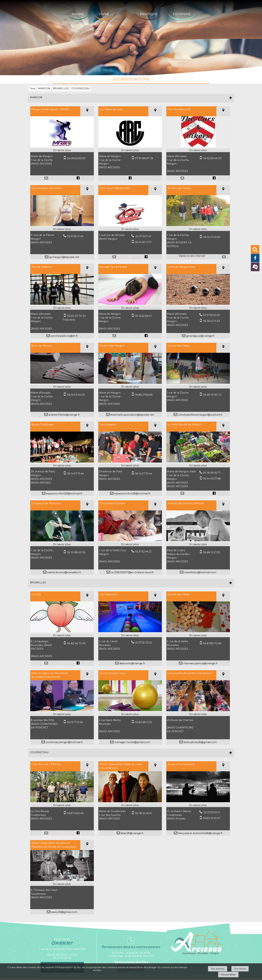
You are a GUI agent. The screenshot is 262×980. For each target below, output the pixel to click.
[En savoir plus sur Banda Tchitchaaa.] (62, 466)
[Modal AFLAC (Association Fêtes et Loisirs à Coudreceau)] (130, 801)
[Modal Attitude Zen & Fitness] (130, 304)
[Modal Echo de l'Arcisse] (62, 383)
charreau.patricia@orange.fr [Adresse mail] (200, 663)
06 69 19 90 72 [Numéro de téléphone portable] (212, 395)
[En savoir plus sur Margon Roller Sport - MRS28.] (62, 150)
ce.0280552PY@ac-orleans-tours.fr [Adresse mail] (132, 572)
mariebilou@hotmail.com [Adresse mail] (200, 572)
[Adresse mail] (46, 178)
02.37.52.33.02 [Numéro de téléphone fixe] (143, 643)
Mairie (78, 14)
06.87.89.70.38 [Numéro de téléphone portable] (212, 643)
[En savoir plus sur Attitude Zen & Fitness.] (130, 308)
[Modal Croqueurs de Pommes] (62, 541)
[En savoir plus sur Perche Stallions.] (62, 308)
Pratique (149, 14)
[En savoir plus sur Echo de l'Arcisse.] (62, 387)
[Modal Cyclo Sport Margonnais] (130, 225)
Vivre (104, 14)
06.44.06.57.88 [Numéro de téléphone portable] (212, 479)
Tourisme (182, 14)
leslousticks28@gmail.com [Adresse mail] (200, 742)
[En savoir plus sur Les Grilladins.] (130, 466)
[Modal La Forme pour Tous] (130, 710)
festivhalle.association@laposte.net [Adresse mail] (132, 415)
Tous (32, 88)
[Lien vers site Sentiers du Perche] (198, 225)
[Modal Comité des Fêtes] (198, 383)
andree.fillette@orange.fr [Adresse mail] (64, 415)
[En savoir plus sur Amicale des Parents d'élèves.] (198, 544)
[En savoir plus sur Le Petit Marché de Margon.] (198, 466)
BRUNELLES (61, 88)
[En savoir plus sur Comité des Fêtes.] (198, 387)
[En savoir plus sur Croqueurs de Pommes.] (62, 544)
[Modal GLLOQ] (62, 631)
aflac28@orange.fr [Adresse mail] (132, 833)
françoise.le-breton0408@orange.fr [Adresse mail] (200, 833)
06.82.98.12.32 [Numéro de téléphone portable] (143, 722)
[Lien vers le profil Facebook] (78, 178)
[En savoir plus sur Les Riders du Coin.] (130, 150)
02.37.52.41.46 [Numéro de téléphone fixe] (75, 236)
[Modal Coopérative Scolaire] (130, 540)
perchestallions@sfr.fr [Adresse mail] (64, 336)
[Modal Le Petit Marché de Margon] (198, 462)
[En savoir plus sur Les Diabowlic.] (130, 635)
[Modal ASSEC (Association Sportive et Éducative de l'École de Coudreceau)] (62, 880)
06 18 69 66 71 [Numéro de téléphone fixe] (212, 473)
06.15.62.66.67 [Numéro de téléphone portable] (143, 316)
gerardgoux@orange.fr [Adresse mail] (200, 336)
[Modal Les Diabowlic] (130, 631)
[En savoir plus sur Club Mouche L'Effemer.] (62, 805)
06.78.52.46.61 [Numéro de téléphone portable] (143, 813)
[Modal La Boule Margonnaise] (198, 304)
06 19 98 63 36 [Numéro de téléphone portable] (76, 552)
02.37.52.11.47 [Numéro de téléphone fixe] (143, 236)
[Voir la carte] (87, 111)
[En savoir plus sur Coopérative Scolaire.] (130, 544)
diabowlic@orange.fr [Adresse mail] (132, 663)
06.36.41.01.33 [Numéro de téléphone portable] (211, 321)
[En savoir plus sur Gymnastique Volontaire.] (62, 229)
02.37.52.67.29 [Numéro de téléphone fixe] (211, 315)
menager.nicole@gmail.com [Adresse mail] (132, 742)
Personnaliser (228, 974)
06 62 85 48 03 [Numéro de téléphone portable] (212, 158)
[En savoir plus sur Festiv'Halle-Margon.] (130, 387)
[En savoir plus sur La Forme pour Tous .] (130, 714)
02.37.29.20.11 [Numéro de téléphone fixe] (211, 812)
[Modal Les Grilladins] (130, 462)
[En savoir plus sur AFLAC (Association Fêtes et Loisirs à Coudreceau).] (130, 805)
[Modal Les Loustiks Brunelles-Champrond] (198, 710)
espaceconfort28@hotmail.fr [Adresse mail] (64, 494)
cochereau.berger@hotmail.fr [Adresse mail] (64, 742)
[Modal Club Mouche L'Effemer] (62, 801)
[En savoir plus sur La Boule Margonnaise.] (198, 308)
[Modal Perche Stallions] (62, 304)
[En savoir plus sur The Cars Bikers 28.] (198, 150)
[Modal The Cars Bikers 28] (198, 146)
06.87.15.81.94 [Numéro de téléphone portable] (75, 813)
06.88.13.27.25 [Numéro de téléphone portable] (211, 552)
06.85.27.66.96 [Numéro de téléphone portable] (144, 395)
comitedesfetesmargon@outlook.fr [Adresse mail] (200, 415)
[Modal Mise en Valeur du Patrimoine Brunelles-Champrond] (62, 710)
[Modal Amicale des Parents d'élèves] (198, 540)
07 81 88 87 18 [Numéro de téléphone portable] (144, 158)
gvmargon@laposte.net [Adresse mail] (64, 257)
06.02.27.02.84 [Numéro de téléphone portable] (212, 237)
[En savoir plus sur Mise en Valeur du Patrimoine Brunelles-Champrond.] (62, 714)
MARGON (44, 88)
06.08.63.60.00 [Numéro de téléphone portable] (76, 158)
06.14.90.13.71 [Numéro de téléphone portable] (143, 242)
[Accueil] (125, 11)
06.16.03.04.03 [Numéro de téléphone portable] (76, 395)
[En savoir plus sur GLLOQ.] (62, 635)
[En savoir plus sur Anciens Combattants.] (198, 805)
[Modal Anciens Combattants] (198, 801)
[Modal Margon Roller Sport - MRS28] (62, 146)
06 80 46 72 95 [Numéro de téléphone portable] (76, 643)
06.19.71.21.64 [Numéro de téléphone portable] (75, 722)
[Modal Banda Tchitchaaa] (62, 462)
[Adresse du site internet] (192, 257)
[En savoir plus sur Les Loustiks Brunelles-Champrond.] (198, 714)
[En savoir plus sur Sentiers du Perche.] (198, 229)
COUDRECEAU (81, 88)
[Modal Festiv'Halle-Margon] (130, 383)
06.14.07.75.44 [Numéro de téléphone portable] (75, 474)
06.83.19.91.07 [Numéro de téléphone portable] (212, 818)
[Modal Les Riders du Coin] (130, 146)
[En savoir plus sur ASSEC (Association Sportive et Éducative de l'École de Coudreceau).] (62, 884)
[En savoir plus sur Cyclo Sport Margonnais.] (130, 229)
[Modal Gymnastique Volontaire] (62, 225)
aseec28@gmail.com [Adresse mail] (64, 912)
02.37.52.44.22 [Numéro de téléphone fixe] (143, 552)
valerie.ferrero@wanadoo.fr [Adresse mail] (64, 572)
